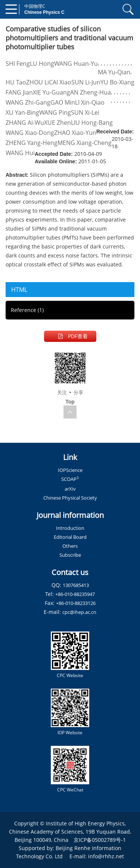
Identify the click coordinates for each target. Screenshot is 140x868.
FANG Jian (19, 92)
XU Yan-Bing (22, 112)
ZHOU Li (38, 82)
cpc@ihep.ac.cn (79, 612)
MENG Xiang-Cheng (85, 143)
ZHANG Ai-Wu (25, 123)
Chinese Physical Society (70, 498)
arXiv (70, 489)
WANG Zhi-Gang (28, 102)
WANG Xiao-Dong (30, 133)
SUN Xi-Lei (85, 112)
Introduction (70, 528)
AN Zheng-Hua (91, 92)
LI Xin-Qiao (90, 102)
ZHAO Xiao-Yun (75, 133)
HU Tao (16, 82)
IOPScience (70, 470)
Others (70, 546)
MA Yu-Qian (114, 72)
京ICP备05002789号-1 (100, 840)
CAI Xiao (60, 82)
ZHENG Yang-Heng (32, 143)
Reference (27, 310)
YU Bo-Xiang (117, 82)
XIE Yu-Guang (52, 92)
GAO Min (63, 102)
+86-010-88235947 (75, 594)
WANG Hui (20, 153)
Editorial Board (70, 537)
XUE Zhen (57, 123)
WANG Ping (55, 112)
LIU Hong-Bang (92, 123)
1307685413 (76, 585)
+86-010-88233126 (76, 603)
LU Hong (42, 64)
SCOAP (70, 479)
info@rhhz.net (106, 856)
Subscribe (70, 555)
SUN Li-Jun (86, 82)
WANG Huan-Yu (76, 64)
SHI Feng (18, 64)
